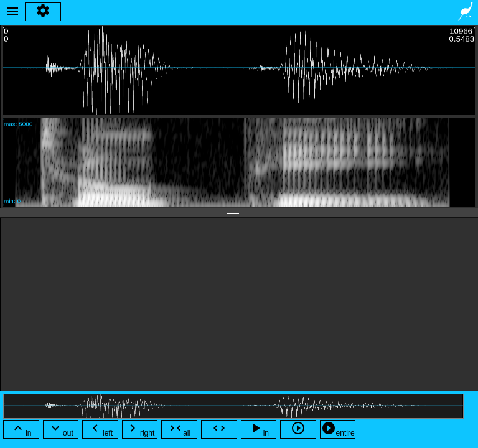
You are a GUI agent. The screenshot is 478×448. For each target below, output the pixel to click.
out (61, 429)
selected (298, 430)
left (100, 429)
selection (219, 430)
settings (43, 12)
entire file (338, 430)
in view (259, 430)
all (179, 429)
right (140, 429)
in (21, 429)
